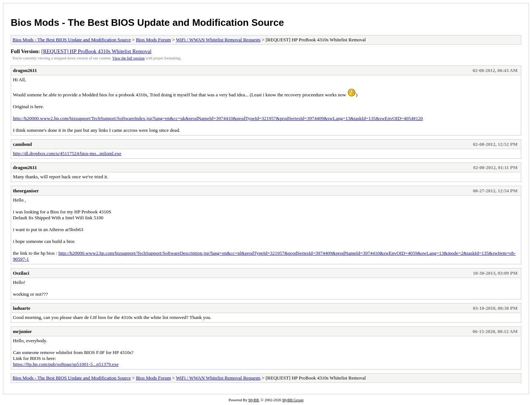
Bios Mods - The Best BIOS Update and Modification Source (147, 23)
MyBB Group (293, 400)
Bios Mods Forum (154, 40)
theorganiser (26, 191)
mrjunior (22, 331)
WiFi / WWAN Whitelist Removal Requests (218, 40)
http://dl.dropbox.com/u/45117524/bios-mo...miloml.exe (67, 153)
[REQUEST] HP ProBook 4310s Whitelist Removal (96, 51)
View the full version (128, 58)
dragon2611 (25, 70)
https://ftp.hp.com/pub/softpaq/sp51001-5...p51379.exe (66, 364)
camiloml (22, 144)
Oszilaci (21, 273)
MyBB (253, 400)
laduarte (22, 308)
